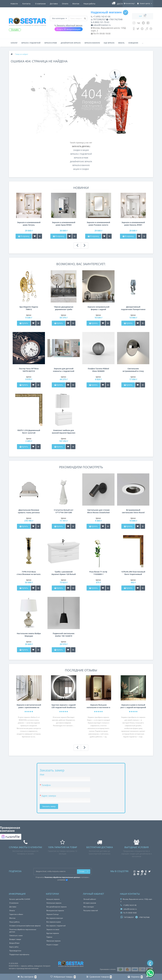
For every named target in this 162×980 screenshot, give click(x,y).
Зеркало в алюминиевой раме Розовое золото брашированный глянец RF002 (98, 224)
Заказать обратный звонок (69, 25)
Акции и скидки (52, 945)
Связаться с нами (16, 936)
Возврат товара (15, 939)
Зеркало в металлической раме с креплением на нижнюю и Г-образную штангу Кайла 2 (29, 706)
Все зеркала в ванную (55, 918)
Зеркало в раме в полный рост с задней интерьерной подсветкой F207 (133, 706)
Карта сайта (14, 947)
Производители (15, 951)
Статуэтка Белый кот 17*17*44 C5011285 (64, 511)
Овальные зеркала (53, 941)
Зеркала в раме (51, 43)
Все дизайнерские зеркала (57, 907)
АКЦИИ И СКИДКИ (81, 169)
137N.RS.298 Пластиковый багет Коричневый (133, 573)
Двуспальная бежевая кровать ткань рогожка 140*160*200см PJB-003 (29, 511)
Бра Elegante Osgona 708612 (29, 308)
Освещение (133, 43)
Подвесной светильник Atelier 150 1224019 (64, 635)
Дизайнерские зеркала (71, 43)
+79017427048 (114, 19)
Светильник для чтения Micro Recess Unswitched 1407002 (98, 511)
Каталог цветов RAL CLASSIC (20, 899)
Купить (24, 323)
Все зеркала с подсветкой (56, 926)
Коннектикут (129, 3)
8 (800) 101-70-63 (100, 22)
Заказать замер (49, 806)
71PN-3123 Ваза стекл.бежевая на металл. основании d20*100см (29, 573)
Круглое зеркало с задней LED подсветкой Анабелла (64, 706)
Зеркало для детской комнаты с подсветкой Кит (64, 370)
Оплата (41, 4)
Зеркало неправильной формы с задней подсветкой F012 (98, 308)
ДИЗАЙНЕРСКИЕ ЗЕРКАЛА (81, 162)
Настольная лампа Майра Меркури (29, 635)
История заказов (90, 903)
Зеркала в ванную (92, 43)
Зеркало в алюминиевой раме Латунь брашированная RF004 (29, 224)
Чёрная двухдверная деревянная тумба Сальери (64, 308)
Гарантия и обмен (16, 914)
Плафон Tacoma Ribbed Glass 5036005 (98, 370)
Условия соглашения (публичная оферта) (25, 926)
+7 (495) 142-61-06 (101, 17)
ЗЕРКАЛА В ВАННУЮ (81, 165)
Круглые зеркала (53, 933)
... (143, 43)
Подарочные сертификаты (19, 954)
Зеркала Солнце (53, 914)
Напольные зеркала (54, 903)
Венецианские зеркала (55, 911)
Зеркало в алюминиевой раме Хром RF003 (64, 224)
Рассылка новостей (91, 911)
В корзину (24, 236)
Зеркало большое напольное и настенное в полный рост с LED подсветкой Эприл (98, 706)
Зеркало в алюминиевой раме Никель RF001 (133, 224)
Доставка (30, 4)
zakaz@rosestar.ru (101, 25)
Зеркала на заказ (53, 929)
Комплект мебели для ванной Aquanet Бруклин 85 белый (64, 432)
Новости (80, 4)
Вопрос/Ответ (14, 943)
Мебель (121, 43)
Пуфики (49, 937)
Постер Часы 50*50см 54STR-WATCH (29, 370)
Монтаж (52, 4)
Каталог (14, 43)
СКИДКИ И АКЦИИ (81, 150)
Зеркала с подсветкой (31, 43)
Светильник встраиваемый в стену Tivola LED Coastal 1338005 (133, 370)
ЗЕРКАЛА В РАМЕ (81, 158)
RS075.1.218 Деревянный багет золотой (29, 432)
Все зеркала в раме (54, 922)
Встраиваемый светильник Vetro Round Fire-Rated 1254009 (133, 511)
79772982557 (98, 19)
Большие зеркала (53, 899)
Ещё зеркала (109, 43)
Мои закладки (89, 907)
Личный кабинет (90, 899)
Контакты (93, 4)
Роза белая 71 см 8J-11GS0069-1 (98, 573)
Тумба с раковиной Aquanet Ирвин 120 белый (64, 573)
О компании (16, 4)
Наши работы (66, 4)
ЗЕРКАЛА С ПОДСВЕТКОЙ (81, 154)
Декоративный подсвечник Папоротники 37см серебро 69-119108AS (133, 308)
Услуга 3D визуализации (69, 29)
